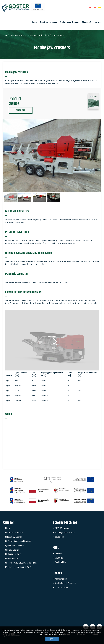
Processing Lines (61, 579)
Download (21, 110)
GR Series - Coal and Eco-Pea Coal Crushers (21, 563)
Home (35, 22)
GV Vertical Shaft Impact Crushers (18, 541)
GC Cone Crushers (12, 559)
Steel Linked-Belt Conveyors (65, 583)
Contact (97, 22)
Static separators (61, 588)
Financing (86, 22)
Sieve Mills (59, 558)
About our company (48, 22)
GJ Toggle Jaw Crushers (14, 537)
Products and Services (69, 22)
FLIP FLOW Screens (62, 528)
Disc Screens (59, 537)
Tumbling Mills (60, 562)
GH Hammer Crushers (13, 554)
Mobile (8, 528)
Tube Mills (59, 554)
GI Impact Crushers (12, 550)
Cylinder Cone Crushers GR (15, 546)
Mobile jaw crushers (58, 35)
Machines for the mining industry (38, 35)
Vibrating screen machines (65, 533)
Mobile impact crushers (14, 533)
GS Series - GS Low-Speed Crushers (18, 567)
